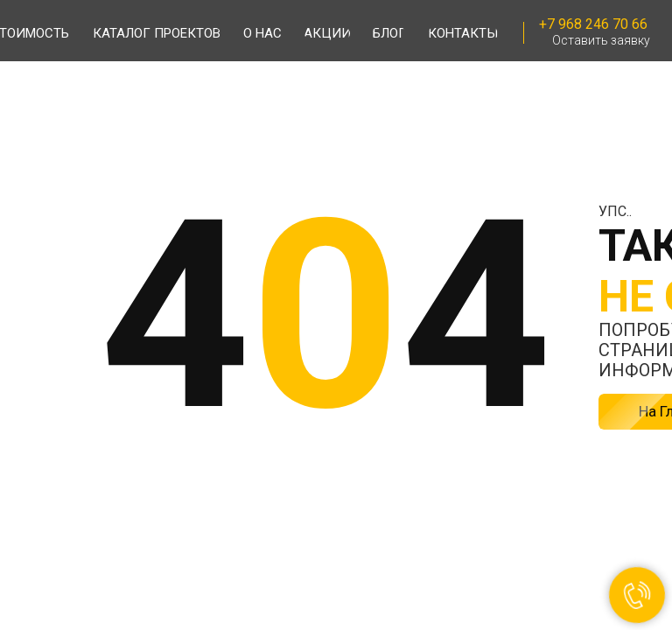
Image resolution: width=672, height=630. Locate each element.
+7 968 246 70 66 (593, 24)
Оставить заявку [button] (601, 40)
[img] (90, 32)
